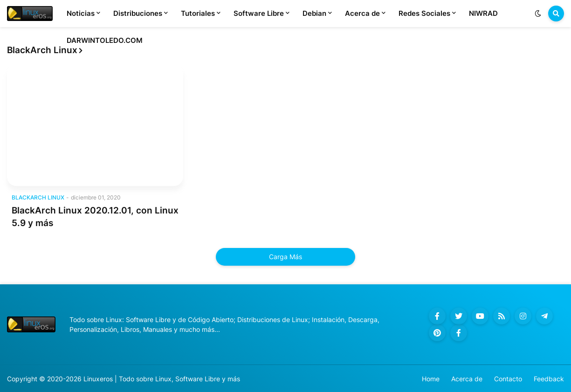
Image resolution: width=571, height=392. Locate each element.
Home (431, 379)
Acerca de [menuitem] (362, 13)
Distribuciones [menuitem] (138, 13)
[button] (538, 14)
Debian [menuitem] (314, 13)
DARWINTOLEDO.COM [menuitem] (105, 40)
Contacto (508, 379)
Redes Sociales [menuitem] (424, 13)
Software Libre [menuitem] (259, 13)
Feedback (549, 379)
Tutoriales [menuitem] (198, 13)
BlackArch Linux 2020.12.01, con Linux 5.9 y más (95, 217)
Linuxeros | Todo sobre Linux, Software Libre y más (162, 379)
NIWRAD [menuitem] (483, 13)
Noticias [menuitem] (81, 13)
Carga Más (285, 257)
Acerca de (467, 379)
